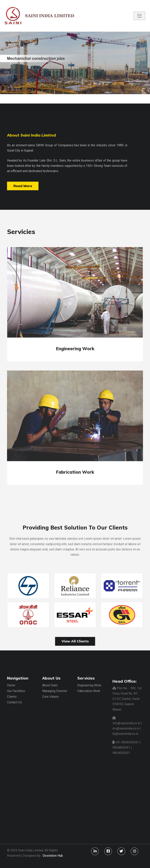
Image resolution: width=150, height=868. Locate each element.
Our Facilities (16, 691)
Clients (12, 697)
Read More (23, 186)
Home (11, 685)
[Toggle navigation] (139, 16)
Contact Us (14, 702)
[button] (11, 63)
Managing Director (55, 691)
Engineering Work (89, 685)
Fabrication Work (89, 691)
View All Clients (75, 641)
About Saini (50, 685)
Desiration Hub (53, 856)
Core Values (50, 697)
